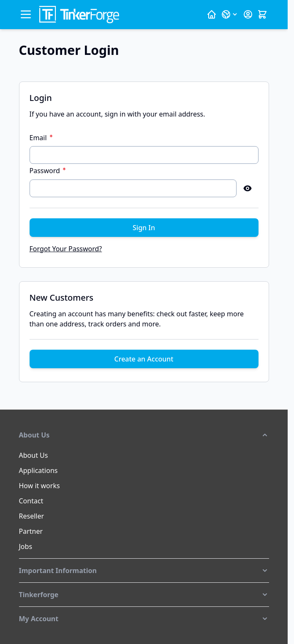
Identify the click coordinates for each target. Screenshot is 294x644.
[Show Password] (248, 188)
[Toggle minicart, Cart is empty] (262, 14)
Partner (31, 531)
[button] (144, 435)
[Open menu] (26, 14)
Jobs (26, 546)
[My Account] (248, 14)
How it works (39, 486)
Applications (38, 470)
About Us (34, 455)
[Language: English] (230, 14)
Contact (31, 501)
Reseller (32, 516)
